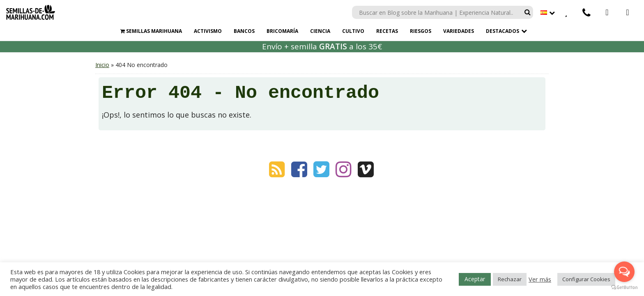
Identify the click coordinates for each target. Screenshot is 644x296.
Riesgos (421, 31)
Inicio (102, 65)
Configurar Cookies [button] (586, 279)
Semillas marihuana (151, 31)
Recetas (387, 31)
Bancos (244, 31)
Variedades (459, 31)
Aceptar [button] (475, 279)
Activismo (208, 31)
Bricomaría (282, 31)
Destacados (503, 31)
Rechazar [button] (510, 279)
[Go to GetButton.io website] (624, 288)
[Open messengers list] (624, 272)
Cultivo (353, 31)
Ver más (540, 279)
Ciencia (320, 31)
